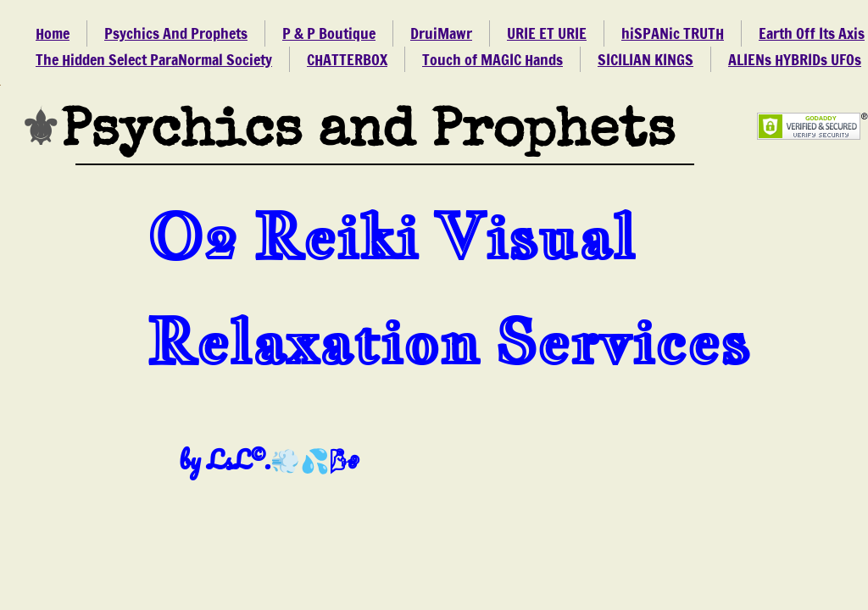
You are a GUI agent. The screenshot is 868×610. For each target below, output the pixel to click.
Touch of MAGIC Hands (492, 59)
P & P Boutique (329, 33)
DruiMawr (441, 33)
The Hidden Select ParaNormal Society (154, 59)
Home (53, 33)
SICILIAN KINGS (645, 59)
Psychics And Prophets (176, 33)
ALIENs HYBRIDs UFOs (795, 59)
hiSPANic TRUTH (673, 33)
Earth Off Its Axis (812, 33)
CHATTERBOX (347, 59)
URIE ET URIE (547, 33)
